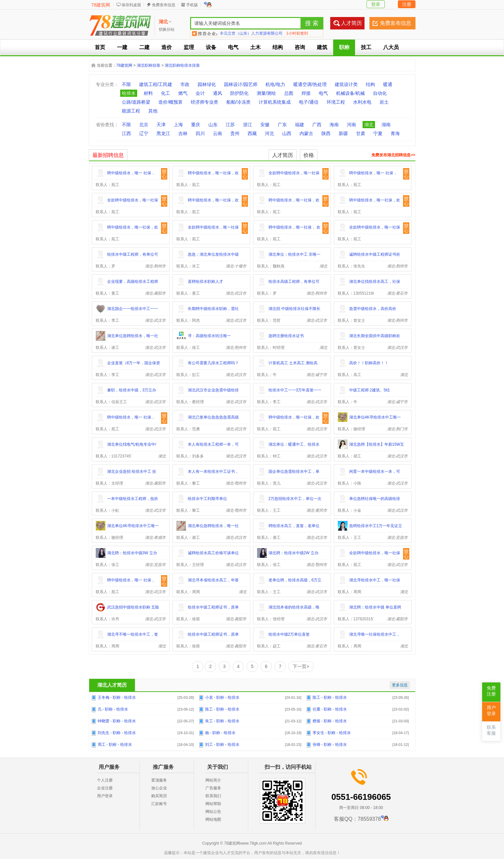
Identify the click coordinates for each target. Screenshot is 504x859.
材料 (148, 93)
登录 (376, 4)
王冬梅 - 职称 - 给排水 (117, 697)
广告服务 (213, 788)
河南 (351, 125)
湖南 (386, 125)
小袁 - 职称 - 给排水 (222, 697)
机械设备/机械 (350, 93)
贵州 (235, 133)
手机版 (192, 5)
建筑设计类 (346, 84)
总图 (289, 93)
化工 (166, 93)
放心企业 (159, 788)
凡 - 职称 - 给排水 (113, 709)
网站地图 (213, 819)
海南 (334, 125)
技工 (366, 47)
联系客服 (491, 730)
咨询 (300, 47)
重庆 (196, 125)
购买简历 (159, 796)
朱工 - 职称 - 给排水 (222, 721)
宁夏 (378, 133)
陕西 (326, 133)
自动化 (380, 93)
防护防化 (239, 93)
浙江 (248, 125)
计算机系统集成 (275, 102)
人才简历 (351, 23)
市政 (185, 84)
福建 (300, 125)
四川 (200, 133)
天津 (161, 125)
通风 (218, 93)
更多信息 (400, 685)
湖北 (369, 125)
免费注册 (491, 691)
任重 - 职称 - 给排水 (330, 709)
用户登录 (105, 796)
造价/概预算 (171, 102)
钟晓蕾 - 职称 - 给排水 (117, 721)
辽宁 (144, 133)
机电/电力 (275, 84)
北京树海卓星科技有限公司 (243, 33)
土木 (255, 47)
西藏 (252, 133)
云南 (218, 133)
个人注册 (105, 780)
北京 (144, 125)
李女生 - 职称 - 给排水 (332, 733)
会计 (200, 93)
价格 (309, 155)
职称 (344, 47)
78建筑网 (101, 5)
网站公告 (213, 812)
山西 (287, 133)
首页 (100, 47)
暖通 (388, 84)
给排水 (129, 93)
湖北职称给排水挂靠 (182, 65)
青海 (395, 133)
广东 (282, 125)
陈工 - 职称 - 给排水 (330, 697)
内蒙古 (306, 133)
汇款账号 (159, 804)
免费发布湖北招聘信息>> (393, 155)
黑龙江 (163, 133)
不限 (126, 84)
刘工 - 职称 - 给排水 (222, 745)
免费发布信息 (164, 5)
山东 (213, 125)
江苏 (230, 125)
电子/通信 (309, 102)
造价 (167, 47)
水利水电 (362, 102)
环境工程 (336, 102)
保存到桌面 (131, 5)
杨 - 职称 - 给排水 (220, 733)
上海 (178, 125)
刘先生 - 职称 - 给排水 (117, 733)
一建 (122, 47)
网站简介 (213, 780)
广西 (317, 125)
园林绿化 (207, 84)
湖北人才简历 (112, 685)
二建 (144, 47)
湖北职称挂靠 (149, 65)
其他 (153, 111)
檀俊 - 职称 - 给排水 (330, 721)
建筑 (322, 47)
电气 (233, 47)
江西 (126, 133)
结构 (278, 47)
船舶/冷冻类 (238, 102)
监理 (189, 47)
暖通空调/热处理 (310, 84)
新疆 (343, 133)
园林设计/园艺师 (241, 84)
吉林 (183, 133)
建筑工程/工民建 (156, 84)
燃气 (183, 93)
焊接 (306, 93)
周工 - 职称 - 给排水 (115, 745)
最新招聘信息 (108, 155)
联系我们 (213, 796)
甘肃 (361, 133)
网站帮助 (213, 804)
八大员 (391, 47)
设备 (211, 47)
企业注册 (105, 788)
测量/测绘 (267, 93)
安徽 (265, 125)
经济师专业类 (204, 102)
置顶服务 (159, 780)
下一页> (301, 666)
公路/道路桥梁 (136, 102)
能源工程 (131, 111)
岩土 (384, 102)
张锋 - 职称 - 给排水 (330, 745)
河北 (269, 133)
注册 (407, 4)
